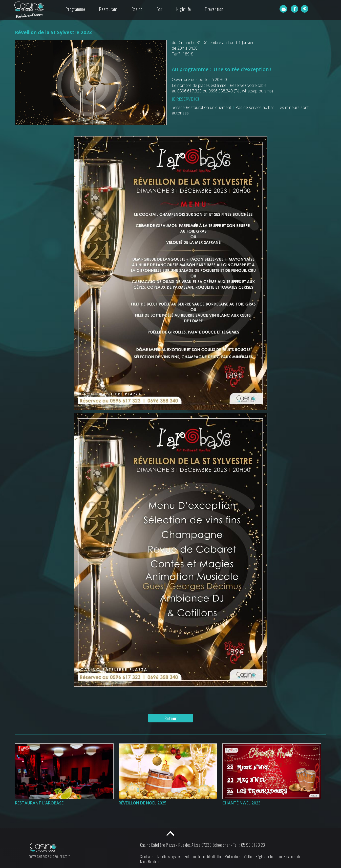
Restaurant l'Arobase (39, 803)
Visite (248, 856)
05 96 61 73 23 (253, 845)
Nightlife (184, 9)
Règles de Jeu (265, 856)
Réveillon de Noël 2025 (143, 803)
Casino (137, 9)
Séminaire (147, 856)
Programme (75, 9)
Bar (159, 9)
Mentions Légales (169, 856)
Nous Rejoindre (151, 862)
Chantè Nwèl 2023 (241, 803)
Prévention (214, 9)
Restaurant (108, 9)
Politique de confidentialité (203, 856)
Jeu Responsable (290, 856)
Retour (171, 718)
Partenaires (233, 856)
